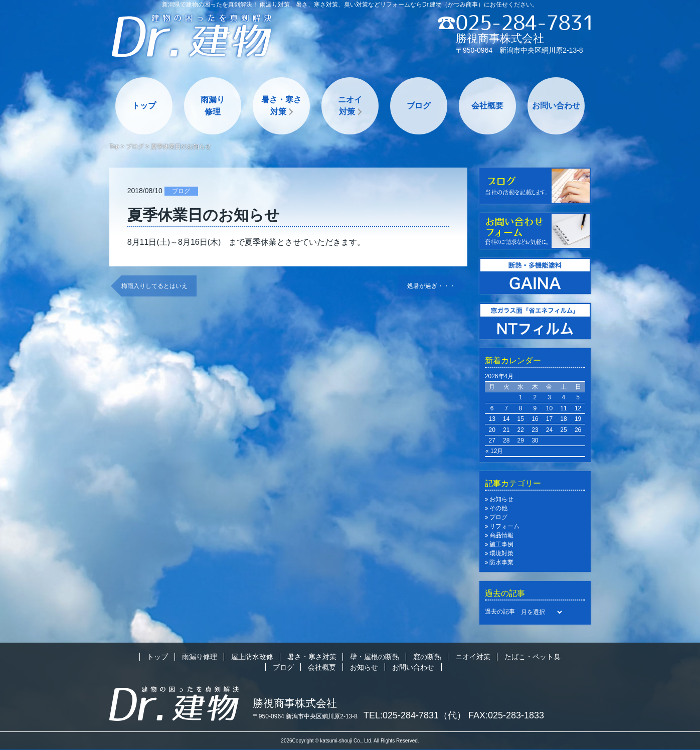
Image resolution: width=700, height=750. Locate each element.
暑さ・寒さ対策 (281, 106)
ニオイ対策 (350, 106)
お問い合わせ (556, 106)
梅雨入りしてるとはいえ (154, 286)
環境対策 (501, 553)
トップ (144, 106)
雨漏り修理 (213, 106)
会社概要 (487, 106)
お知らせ (501, 499)
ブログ (419, 106)
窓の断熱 (427, 657)
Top (114, 146)
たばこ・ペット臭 (533, 657)
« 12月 (494, 451)
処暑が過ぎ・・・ (431, 286)
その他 (498, 508)
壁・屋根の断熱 (375, 657)
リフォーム (504, 526)
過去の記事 (500, 612)
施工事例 (501, 544)
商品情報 (501, 535)
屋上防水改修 (252, 657)
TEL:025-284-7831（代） (415, 715)
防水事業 (501, 562)
